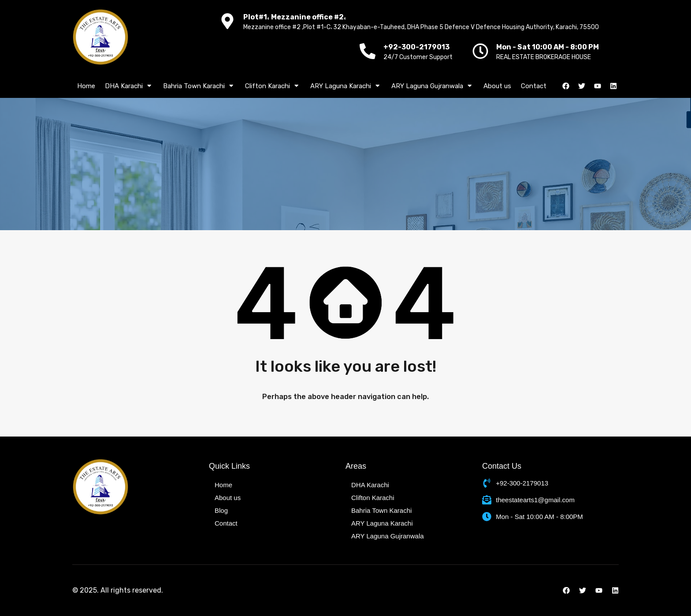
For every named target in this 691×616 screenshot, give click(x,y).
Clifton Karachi (273, 86)
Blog (221, 510)
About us (497, 86)
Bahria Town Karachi (199, 86)
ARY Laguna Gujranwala (433, 86)
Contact (534, 86)
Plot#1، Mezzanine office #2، (295, 17)
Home (86, 86)
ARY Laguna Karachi (346, 86)
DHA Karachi (129, 86)
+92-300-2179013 (416, 47)
